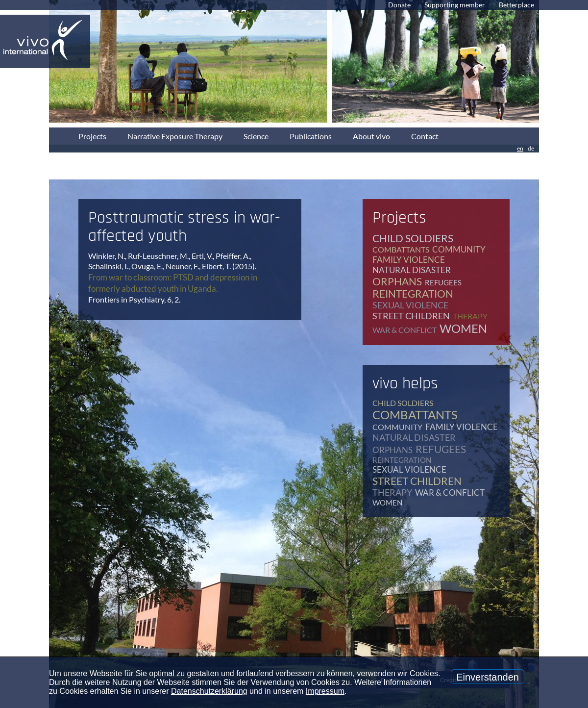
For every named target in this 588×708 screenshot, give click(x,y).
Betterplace (516, 5)
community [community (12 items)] (459, 249)
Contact (425, 136)
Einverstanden (488, 677)
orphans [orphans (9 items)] (397, 281)
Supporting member (455, 5)
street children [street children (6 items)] (411, 316)
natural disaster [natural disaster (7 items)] (412, 270)
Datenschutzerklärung (209, 691)
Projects (92, 136)
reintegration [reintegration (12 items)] (413, 293)
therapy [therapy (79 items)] (470, 316)
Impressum (325, 691)
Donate (399, 5)
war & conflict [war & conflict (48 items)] (404, 330)
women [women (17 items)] (463, 328)
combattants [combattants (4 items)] (401, 249)
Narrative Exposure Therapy (175, 136)
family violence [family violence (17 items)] (409, 260)
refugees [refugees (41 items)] (443, 282)
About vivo (371, 136)
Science (256, 136)
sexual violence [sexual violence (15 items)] (410, 305)
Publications (311, 136)
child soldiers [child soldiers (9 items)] (413, 238)
